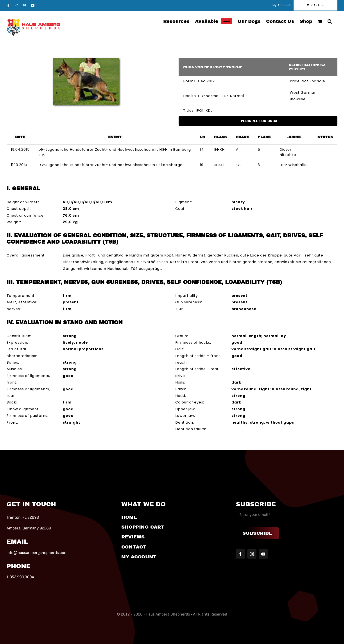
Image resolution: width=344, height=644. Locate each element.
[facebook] (240, 554)
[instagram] (252, 554)
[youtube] (263, 554)
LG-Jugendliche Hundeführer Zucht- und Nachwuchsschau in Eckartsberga (110, 165)
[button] (330, 21)
